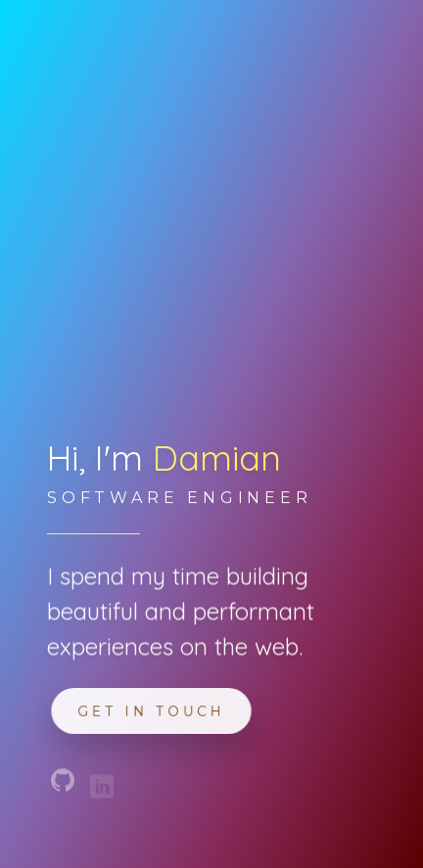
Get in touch (152, 711)
